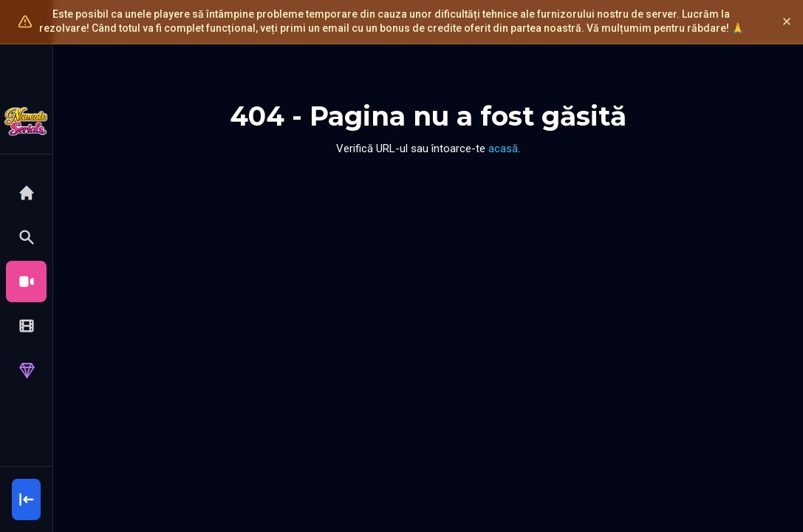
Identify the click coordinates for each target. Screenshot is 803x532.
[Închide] (787, 21)
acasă (503, 149)
